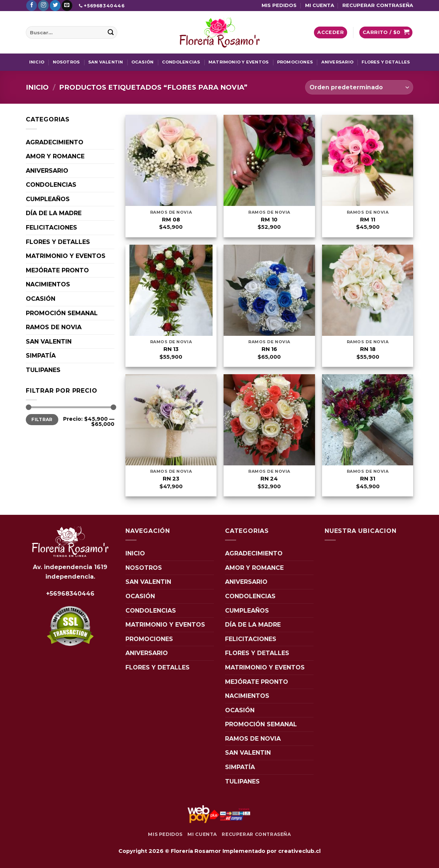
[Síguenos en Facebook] (32, 6)
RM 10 (269, 220)
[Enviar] (111, 32)
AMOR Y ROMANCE (55, 156)
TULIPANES (43, 370)
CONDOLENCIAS (181, 62)
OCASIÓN (143, 62)
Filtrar (42, 419)
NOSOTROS (66, 62)
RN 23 (171, 479)
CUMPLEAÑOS (48, 199)
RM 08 (171, 220)
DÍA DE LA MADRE (54, 213)
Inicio (37, 87)
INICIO (37, 62)
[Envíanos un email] (67, 6)
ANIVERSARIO (337, 62)
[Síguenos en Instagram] (43, 6)
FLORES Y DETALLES (386, 62)
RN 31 (368, 479)
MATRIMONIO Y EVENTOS (238, 62)
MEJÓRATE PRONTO (57, 270)
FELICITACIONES (51, 228)
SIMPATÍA (41, 356)
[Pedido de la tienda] (359, 87)
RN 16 (269, 349)
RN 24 (269, 479)
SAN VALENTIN (106, 62)
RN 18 (368, 349)
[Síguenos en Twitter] (55, 6)
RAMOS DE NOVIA (54, 327)
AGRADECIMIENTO (55, 142)
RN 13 (171, 349)
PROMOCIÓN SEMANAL (62, 313)
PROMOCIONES (295, 62)
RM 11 (368, 220)
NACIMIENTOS (48, 284)
